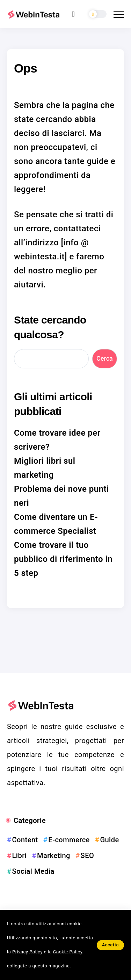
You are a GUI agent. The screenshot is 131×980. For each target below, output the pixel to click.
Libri (20, 856)
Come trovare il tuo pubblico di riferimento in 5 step (63, 559)
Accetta (110, 945)
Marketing (54, 856)
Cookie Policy (68, 952)
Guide (109, 840)
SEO (88, 856)
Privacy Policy (27, 952)
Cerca (105, 358)
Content (25, 840)
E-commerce (69, 840)
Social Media (33, 871)
